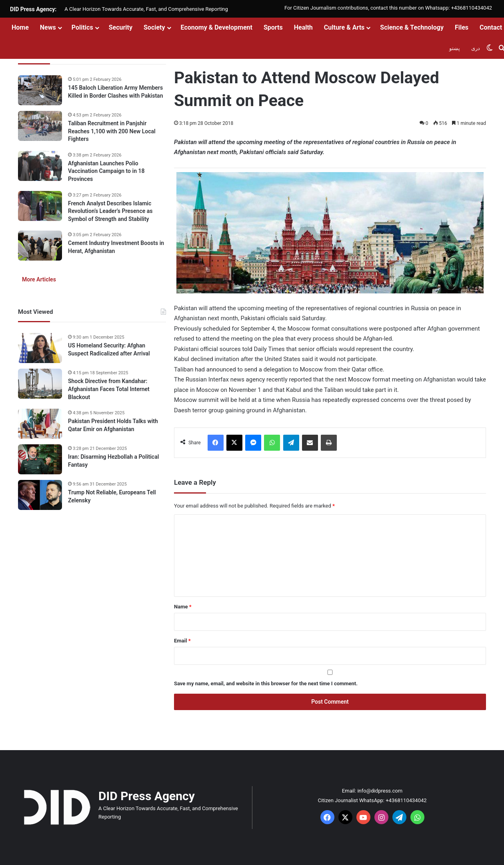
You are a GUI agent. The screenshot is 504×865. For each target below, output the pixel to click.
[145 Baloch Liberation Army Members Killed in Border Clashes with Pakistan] (40, 90)
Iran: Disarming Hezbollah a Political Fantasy (113, 461)
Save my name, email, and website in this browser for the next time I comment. (266, 683)
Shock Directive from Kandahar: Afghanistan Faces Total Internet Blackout (109, 389)
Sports (273, 27)
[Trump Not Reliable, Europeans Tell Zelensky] (40, 495)
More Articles (39, 279)
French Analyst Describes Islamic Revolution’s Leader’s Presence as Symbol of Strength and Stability (110, 211)
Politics (82, 27)
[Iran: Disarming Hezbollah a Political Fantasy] (40, 459)
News (48, 27)
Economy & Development (217, 27)
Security (121, 27)
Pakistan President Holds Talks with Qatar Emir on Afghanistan (113, 425)
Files (462, 27)
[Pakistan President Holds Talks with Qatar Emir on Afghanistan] (40, 424)
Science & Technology (412, 27)
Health (303, 27)
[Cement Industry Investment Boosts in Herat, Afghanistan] (40, 246)
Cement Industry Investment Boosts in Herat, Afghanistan (116, 247)
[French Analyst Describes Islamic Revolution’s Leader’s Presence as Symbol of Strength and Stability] (40, 206)
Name (183, 607)
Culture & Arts (344, 27)
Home (20, 27)
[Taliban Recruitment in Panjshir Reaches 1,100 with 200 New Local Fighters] (40, 126)
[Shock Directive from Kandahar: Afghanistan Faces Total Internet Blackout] (40, 384)
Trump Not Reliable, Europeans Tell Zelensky (112, 496)
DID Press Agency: (33, 9)
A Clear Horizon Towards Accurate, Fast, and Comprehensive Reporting (146, 9)
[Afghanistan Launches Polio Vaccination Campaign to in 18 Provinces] (40, 166)
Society (154, 27)
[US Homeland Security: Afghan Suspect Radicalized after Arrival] (40, 348)
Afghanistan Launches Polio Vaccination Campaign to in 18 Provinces (106, 171)
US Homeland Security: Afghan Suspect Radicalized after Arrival (109, 349)
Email (182, 641)
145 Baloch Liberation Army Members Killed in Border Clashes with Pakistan (115, 92)
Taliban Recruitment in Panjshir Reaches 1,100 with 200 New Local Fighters (112, 131)
